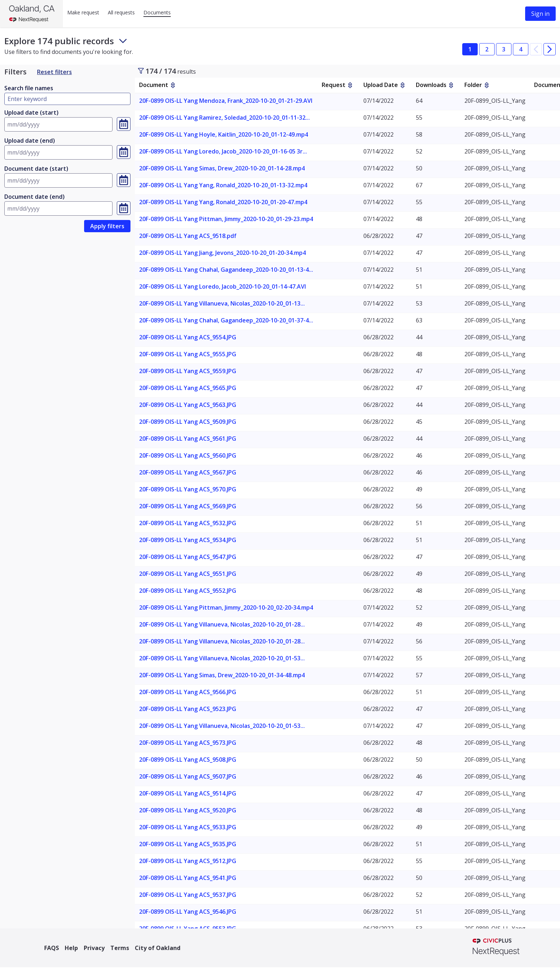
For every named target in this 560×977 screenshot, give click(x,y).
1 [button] (470, 49)
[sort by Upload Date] (403, 85)
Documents (157, 12)
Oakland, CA (31, 8)
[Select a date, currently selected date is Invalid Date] (124, 124)
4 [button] (521, 49)
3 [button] (504, 49)
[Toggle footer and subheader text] (123, 41)
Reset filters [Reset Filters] (54, 72)
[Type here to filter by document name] (67, 99)
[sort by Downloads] (451, 85)
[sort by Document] (173, 85)
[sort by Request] (350, 85)
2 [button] (487, 49)
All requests (121, 12)
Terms (120, 948)
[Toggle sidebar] (141, 71)
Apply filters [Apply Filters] (107, 226)
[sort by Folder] (487, 85)
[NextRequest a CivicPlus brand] (496, 948)
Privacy (94, 948)
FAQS (52, 948)
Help (71, 948)
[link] (107, 226)
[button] (536, 49)
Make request (83, 12)
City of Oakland (158, 948)
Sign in (540, 14)
